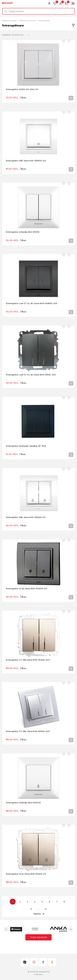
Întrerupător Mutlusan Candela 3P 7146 (26, 446)
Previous (6, 929)
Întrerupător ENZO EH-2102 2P (22, 89)
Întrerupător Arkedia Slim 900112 (23, 232)
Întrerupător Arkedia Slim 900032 (23, 803)
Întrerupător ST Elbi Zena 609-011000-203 (28, 731)
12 (46, 909)
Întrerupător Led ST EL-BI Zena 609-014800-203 (32, 303)
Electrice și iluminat (27, 21)
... (38, 909)
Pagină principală (9, 21)
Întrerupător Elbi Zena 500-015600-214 (26, 161)
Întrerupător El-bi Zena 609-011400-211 (26, 874)
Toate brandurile (38, 937)
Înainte (39, 914)
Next (71, 929)
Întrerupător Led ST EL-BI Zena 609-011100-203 (31, 375)
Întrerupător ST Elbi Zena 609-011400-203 (28, 660)
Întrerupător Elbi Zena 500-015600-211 (26, 517)
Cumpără (71, 98)
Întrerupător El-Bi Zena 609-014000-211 (26, 589)
